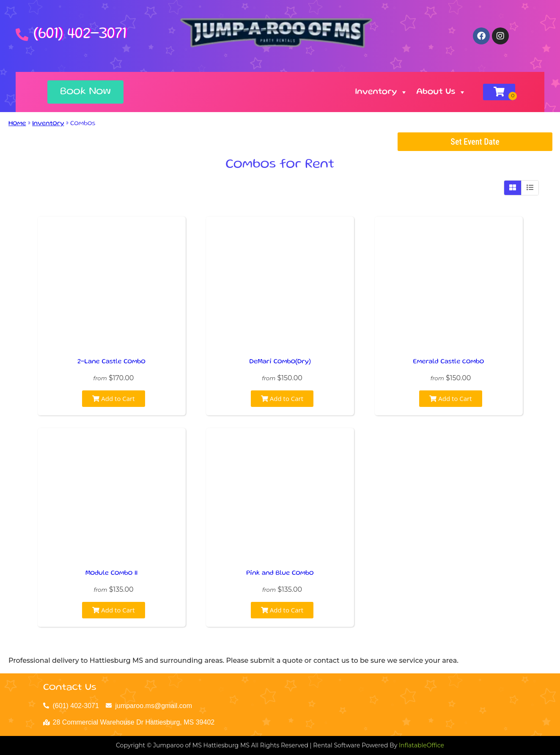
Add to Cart (113, 398)
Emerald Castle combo (449, 362)
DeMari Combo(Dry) (280, 362)
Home (17, 124)
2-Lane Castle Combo (111, 362)
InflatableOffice (421, 745)
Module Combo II (111, 574)
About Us (441, 92)
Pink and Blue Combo (280, 574)
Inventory (382, 92)
